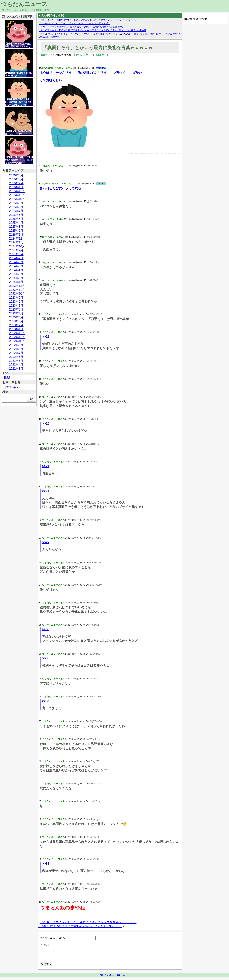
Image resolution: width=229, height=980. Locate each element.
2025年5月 (16, 219)
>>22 (46, 542)
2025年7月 (16, 211)
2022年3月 (16, 369)
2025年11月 (17, 195)
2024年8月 (16, 254)
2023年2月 (16, 325)
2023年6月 (16, 309)
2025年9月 (16, 203)
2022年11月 (17, 337)
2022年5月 (16, 361)
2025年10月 (17, 199)
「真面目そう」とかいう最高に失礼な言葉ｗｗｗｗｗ (98, 48)
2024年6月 (16, 262)
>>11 (46, 337)
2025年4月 (16, 223)
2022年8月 (16, 349)
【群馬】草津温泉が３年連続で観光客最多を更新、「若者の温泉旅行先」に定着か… (81, 27)
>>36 (46, 701)
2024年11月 (17, 242)
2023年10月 (17, 294)
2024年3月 (16, 274)
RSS (7, 378)
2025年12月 (17, 191)
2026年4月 (16, 175)
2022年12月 (17, 333)
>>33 (46, 629)
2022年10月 (17, 341)
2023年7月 (16, 306)
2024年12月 (17, 238)
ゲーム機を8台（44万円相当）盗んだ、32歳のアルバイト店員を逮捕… (74, 23)
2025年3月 (16, 227)
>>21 (46, 466)
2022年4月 (16, 365)
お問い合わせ (14, 387)
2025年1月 (16, 235)
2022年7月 (16, 353)
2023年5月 (16, 313)
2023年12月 (17, 286)
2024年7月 (16, 258)
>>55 (46, 864)
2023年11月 (17, 290)
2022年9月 (16, 345)
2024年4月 (16, 270)
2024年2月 (16, 278)
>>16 (46, 424)
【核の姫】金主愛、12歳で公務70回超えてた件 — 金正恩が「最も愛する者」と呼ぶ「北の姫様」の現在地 (92, 30)
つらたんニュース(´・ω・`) (114, 978)
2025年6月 (16, 215)
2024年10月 (17, 246)
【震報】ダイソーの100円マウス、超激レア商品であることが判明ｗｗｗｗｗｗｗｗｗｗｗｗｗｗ (88, 20)
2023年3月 (16, 321)
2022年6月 (16, 357)
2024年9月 (16, 250)
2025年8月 (16, 207)
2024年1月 (16, 282)
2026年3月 (16, 179)
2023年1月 (16, 329)
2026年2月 (16, 183)
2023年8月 (16, 302)
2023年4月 (16, 317)
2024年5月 (16, 266)
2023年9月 (16, 298)
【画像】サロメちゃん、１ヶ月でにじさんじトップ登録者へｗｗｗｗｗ (88, 922)
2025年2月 (16, 231)
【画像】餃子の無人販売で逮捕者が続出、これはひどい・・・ (80, 926)
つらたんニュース (24, 4)
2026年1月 (16, 187)
